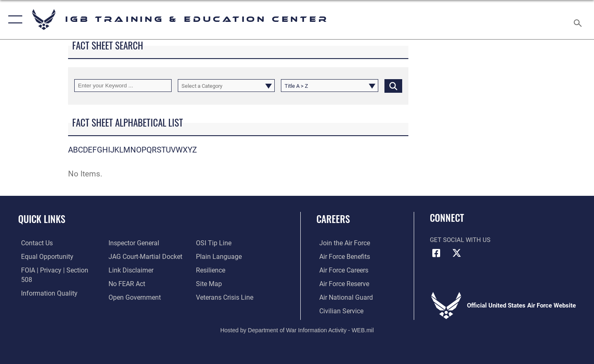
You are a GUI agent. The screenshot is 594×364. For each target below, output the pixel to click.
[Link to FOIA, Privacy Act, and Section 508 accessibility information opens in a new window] (56, 270)
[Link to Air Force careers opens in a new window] (341, 270)
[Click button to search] (393, 86)
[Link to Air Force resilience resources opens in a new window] (211, 256)
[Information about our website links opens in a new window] (129, 256)
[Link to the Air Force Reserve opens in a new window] (341, 283)
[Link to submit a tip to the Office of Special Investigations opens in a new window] (124, 297)
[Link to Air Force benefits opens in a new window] (341, 256)
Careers (333, 219)
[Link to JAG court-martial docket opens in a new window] (143, 243)
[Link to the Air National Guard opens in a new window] (342, 297)
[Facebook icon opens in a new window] (436, 253)
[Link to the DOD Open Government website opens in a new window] (132, 283)
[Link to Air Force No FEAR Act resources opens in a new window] (126, 270)
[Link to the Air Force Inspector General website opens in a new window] (42, 297)
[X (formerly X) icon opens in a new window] (457, 253)
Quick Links (42, 219)
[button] (13, 20)
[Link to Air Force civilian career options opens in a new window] (337, 310)
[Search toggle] (579, 20)
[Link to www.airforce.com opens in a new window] (341, 243)
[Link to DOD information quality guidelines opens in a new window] (45, 283)
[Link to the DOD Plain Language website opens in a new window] (218, 243)
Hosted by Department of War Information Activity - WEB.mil (297, 329)
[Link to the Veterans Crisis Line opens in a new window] (225, 283)
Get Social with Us (460, 240)
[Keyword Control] (123, 86)
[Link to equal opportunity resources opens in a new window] (43, 256)
